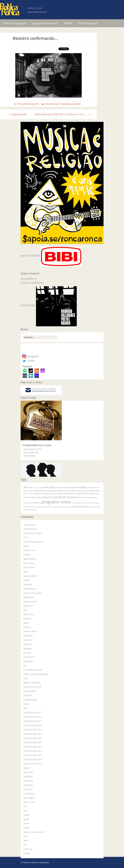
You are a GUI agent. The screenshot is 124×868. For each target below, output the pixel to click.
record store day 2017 (32, 730)
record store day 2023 (32, 755)
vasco (26, 836)
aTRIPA (68, 23)
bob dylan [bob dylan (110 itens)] (49, 487)
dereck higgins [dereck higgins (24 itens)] (49, 491)
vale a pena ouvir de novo (34, 832)
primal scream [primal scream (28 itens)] (28, 503)
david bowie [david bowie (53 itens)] (39, 491)
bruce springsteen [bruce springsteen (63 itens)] (71, 487)
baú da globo (29, 563)
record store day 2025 (32, 764)
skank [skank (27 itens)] (49, 507)
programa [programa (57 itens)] (37, 503)
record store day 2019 (32, 738)
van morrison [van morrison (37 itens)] (28, 510)
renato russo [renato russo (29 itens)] (86, 503)
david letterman (30, 589)
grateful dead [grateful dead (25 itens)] (84, 491)
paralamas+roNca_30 (32, 687)
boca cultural (29, 567)
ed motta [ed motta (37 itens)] (58, 491)
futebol (26, 623)
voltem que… (28, 849)
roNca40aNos (29, 794)
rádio (26, 708)
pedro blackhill (29, 691)
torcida (26, 823)
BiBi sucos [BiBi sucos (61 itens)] (28, 487)
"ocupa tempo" (30, 525)
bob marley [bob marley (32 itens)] (59, 487)
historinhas (28, 636)
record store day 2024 (32, 759)
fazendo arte (28, 597)
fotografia (65, 104)
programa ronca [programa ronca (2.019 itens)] (56, 502)
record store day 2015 (32, 721)
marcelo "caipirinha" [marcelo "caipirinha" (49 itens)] (78, 494)
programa (28, 695)
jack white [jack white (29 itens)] (27, 494)
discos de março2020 (32, 593)
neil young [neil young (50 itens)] (91, 494)
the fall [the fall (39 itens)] (61, 507)
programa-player (30, 700)
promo (26, 704)
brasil (26, 572)
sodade (26, 815)
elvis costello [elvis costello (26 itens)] (66, 491)
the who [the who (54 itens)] (90, 507)
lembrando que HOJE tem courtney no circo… (62, 114)
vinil (25, 845)
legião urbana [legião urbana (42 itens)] (63, 494)
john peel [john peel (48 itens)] (45, 494)
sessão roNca (29, 802)
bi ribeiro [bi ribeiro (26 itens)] (35, 487)
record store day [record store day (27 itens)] (76, 503)
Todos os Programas (15, 23)
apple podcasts (30, 559)
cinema (26, 580)
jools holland (29, 657)
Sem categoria (29, 798)
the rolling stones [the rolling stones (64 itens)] (78, 507)
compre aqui (28, 305)
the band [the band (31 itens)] (54, 507)
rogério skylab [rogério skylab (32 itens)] (41, 507)
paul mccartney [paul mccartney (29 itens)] (85, 497)
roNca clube (28, 772)
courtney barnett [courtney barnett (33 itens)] (93, 487)
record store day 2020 (32, 742)
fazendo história (30, 602)
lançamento (75, 104)
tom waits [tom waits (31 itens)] (97, 507)
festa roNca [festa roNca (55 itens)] (75, 491)
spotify (26, 819)
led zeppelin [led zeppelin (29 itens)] (54, 494)
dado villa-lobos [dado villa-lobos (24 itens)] (28, 491)
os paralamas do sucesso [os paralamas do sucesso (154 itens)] (65, 497)
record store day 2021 (32, 747)
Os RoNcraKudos (88, 23)
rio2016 (27, 768)
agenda (26, 546)
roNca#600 (28, 785)
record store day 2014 (32, 717)
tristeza (26, 828)
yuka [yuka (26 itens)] (35, 510)
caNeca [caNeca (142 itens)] (83, 487)
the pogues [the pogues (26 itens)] (67, 507)
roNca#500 (28, 781)
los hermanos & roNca (33, 670)
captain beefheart (30, 576)
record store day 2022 (32, 751)
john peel (27, 653)
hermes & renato (30, 631)
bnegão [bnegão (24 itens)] (41, 487)
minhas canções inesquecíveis (35, 674)
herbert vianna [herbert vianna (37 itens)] (95, 491)
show (26, 811)
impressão (28, 644)
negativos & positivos (32, 683)
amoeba (27, 555)
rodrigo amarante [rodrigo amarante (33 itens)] (30, 507)
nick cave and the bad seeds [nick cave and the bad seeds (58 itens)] (38, 497)
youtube (27, 853)
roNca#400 (28, 777)
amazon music (29, 550)
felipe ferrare (28, 606)
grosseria (27, 627)
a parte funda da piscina (34, 542)
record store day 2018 (32, 734)
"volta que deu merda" (33, 533)
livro (25, 666)
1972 (26, 537)
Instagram (30, 356)
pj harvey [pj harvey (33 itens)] (94, 497)
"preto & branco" (52, 104)
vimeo (26, 841)
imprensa (27, 640)
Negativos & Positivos (45, 23)
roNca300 (27, 789)
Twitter (28, 361)
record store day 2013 (32, 712)
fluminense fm (29, 614)
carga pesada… (18, 114)
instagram (28, 648)
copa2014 (28, 584)
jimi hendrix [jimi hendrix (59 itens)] (36, 493)
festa (25, 610)
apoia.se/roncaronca (37, 12)
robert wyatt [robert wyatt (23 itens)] (95, 503)
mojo (25, 678)
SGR (25, 806)
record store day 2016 (32, 725)
